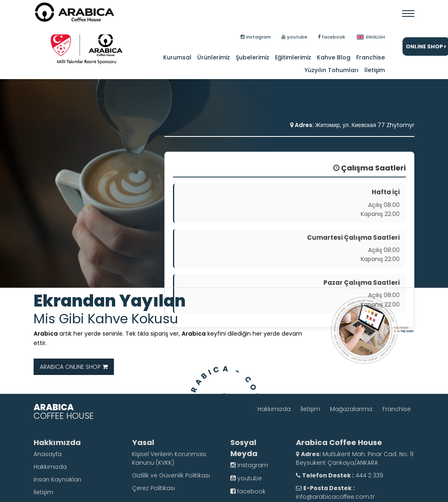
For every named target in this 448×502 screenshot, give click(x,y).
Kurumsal (177, 57)
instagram (249, 465)
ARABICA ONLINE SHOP (74, 367)
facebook (248, 491)
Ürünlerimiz (214, 57)
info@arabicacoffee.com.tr (335, 497)
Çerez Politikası (154, 488)
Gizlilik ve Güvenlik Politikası (171, 475)
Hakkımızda (274, 409)
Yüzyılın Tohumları (332, 70)
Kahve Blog (334, 57)
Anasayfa (48, 454)
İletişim (375, 70)
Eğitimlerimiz (293, 57)
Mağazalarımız (351, 409)
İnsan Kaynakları (57, 479)
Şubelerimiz (252, 57)
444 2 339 (368, 475)
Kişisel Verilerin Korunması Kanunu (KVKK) (169, 458)
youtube (246, 478)
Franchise (371, 57)
